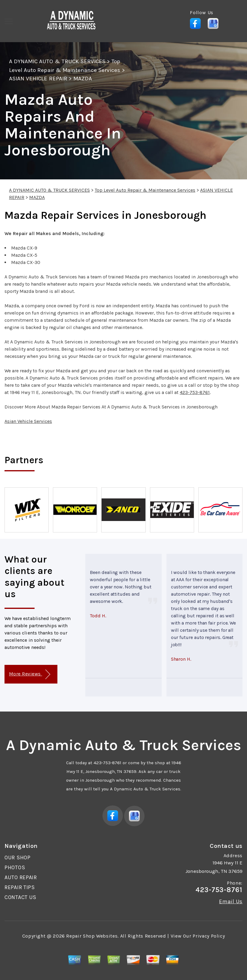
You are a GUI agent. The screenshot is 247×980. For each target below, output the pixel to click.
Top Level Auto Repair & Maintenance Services (145, 190)
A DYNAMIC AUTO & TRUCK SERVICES (57, 61)
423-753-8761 (195, 392)
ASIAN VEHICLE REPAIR (38, 79)
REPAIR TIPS (20, 887)
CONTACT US (20, 897)
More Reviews (30, 674)
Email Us (231, 901)
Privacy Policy (209, 936)
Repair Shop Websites (92, 936)
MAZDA (83, 79)
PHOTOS (15, 867)
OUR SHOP (18, 857)
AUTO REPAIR (21, 877)
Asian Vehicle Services (28, 421)
